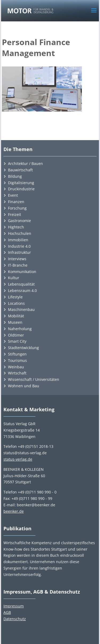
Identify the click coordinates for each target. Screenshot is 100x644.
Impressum (14, 606)
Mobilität (16, 316)
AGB (7, 612)
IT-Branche (18, 265)
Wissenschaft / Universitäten (34, 379)
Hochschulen (20, 233)
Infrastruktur (19, 252)
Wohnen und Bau (24, 386)
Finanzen (16, 202)
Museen (15, 322)
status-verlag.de (18, 459)
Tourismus (17, 360)
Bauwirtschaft (20, 170)
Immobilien (18, 240)
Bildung (15, 176)
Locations (16, 303)
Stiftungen (17, 354)
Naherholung (20, 329)
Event (13, 195)
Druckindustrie (21, 189)
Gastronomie (19, 221)
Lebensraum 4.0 (22, 291)
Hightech (16, 227)
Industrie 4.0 (19, 246)
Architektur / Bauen (25, 163)
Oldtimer (16, 335)
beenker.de (14, 511)
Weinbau (16, 367)
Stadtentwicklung (23, 348)
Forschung (17, 208)
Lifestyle (15, 297)
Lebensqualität (21, 284)
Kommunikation (22, 272)
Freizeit (15, 214)
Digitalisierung (21, 183)
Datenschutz (15, 619)
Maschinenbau (21, 309)
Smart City (17, 341)
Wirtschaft (17, 373)
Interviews (17, 259)
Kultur (14, 278)
